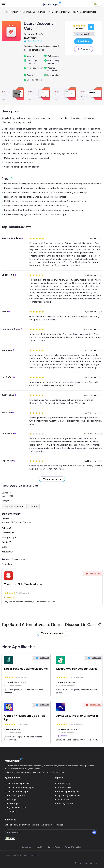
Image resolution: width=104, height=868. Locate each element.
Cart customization (13, 507)
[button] (97, 4)
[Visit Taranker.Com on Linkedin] (86, 863)
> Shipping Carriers (64, 803)
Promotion (53, 12)
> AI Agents (11, 812)
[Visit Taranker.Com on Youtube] (91, 863)
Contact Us (26, 847)
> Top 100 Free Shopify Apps (19, 787)
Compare (84, 49)
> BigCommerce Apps (16, 808)
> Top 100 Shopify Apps (17, 791)
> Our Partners (62, 799)
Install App (84, 41)
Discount (65, 12)
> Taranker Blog (62, 783)
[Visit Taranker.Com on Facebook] (75, 863)
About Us (40, 847)
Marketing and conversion (34, 12)
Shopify (15, 12)
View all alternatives (52, 633)
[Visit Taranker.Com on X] (81, 863)
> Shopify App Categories (67, 791)
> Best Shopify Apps (15, 795)
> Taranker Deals (63, 787)
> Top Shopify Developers (67, 795)
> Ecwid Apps (12, 803)
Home (6, 12)
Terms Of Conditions (74, 847)
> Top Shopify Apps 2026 (18, 783)
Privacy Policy (54, 847)
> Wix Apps (11, 799)
